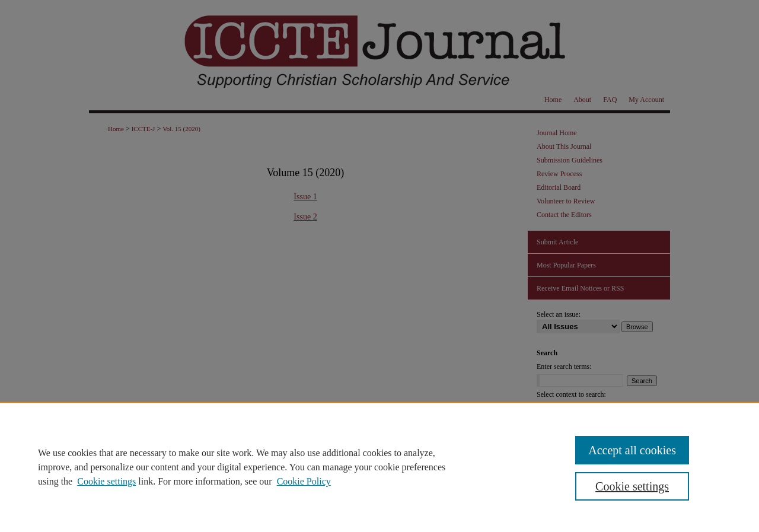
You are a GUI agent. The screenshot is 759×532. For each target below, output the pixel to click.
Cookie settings (106, 481)
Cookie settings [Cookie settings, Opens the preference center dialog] (632, 486)
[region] (379, 467)
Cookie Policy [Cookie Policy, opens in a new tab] (304, 481)
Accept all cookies (632, 450)
